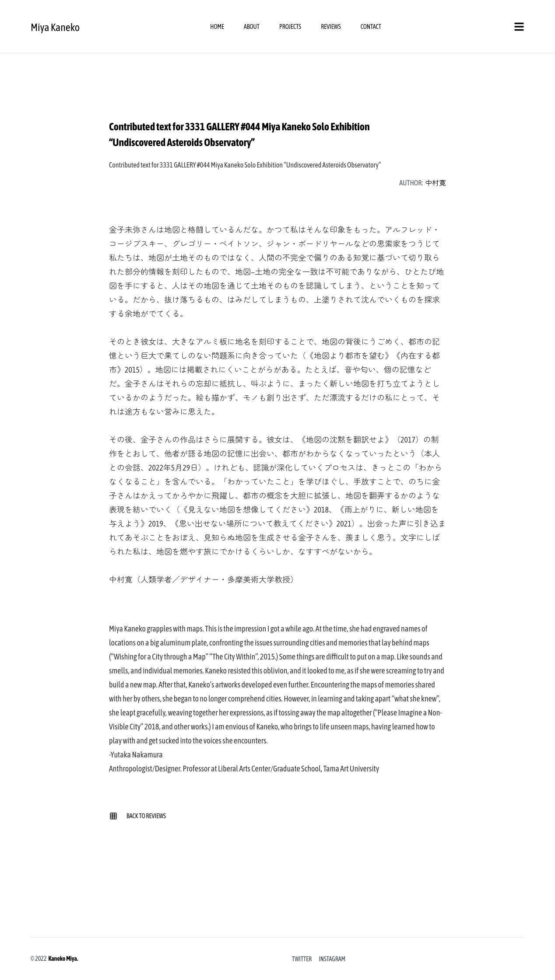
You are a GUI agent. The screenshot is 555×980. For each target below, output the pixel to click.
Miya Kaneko (55, 28)
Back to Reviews (137, 816)
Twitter (302, 959)
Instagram (332, 959)
